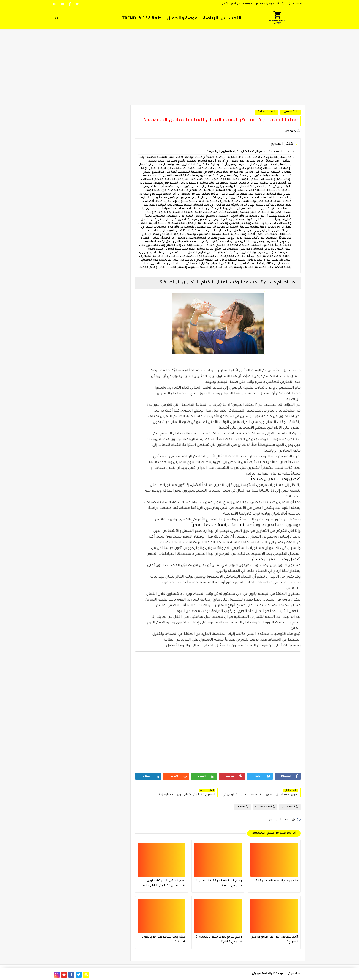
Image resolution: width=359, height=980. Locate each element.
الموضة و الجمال (184, 19)
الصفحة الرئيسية (292, 4)
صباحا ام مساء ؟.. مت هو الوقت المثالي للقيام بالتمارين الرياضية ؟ (249, 152)
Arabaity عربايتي (262, 974)
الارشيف (248, 4)
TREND (129, 19)
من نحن (236, 4)
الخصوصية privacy (268, 4)
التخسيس (231, 19)
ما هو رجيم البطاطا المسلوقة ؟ (277, 881)
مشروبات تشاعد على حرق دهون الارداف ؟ (164, 940)
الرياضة (210, 19)
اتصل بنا (223, 4)
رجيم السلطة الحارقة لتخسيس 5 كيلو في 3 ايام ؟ (219, 883)
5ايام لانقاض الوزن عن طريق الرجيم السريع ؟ (275, 940)
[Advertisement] (179, 69)
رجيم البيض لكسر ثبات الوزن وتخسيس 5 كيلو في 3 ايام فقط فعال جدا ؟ (164, 884)
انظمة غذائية (151, 19)
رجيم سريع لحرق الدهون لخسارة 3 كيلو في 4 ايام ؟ (219, 940)
